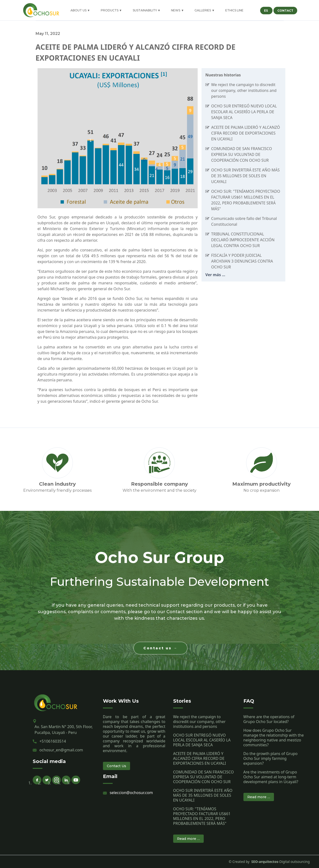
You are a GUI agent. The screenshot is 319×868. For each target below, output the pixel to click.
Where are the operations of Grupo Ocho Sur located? (269, 719)
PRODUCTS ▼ (111, 10)
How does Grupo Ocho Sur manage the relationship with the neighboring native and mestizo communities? (274, 738)
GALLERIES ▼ (205, 10)
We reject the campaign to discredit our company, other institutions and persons (244, 90)
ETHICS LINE (234, 10)
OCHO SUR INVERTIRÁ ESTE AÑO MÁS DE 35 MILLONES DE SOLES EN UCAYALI (245, 176)
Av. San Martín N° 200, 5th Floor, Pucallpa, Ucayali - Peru (64, 730)
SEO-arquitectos (264, 862)
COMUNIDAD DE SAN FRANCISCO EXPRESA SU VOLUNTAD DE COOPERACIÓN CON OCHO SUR (242, 154)
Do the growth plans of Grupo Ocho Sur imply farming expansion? (271, 758)
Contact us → (160, 648)
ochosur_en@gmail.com (61, 750)
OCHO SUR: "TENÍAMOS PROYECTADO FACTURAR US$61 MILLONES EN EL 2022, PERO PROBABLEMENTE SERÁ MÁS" (202, 816)
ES (266, 11)
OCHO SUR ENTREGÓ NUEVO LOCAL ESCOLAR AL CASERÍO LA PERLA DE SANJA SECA (244, 112)
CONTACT (285, 11)
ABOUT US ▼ (80, 10)
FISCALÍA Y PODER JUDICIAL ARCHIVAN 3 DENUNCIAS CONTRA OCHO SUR (242, 261)
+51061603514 (53, 741)
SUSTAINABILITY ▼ (147, 10)
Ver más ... (215, 275)
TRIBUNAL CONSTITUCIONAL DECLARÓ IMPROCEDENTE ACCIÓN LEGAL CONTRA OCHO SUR (243, 240)
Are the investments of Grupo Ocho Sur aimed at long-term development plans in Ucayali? (271, 777)
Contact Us (117, 766)
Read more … (188, 839)
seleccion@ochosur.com (131, 793)
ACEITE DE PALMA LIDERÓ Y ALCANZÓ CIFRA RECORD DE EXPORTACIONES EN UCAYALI (246, 133)
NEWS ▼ (177, 10)
